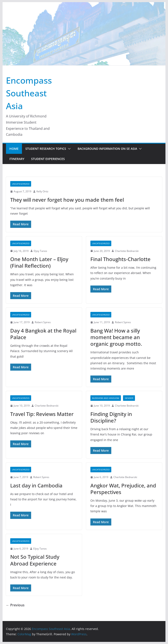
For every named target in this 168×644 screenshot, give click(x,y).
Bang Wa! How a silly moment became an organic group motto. (116, 337)
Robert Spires (43, 322)
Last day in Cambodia (36, 485)
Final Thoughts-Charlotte (120, 259)
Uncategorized (21, 184)
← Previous (15, 605)
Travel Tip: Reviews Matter (42, 414)
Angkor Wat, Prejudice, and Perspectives (123, 489)
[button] (68, 149)
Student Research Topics (46, 149)
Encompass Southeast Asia (29, 93)
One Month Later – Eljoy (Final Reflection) (39, 262)
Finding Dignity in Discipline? (111, 417)
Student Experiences (48, 159)
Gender (129, 398)
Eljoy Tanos (40, 251)
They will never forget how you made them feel (67, 200)
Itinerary (17, 159)
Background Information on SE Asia (107, 149)
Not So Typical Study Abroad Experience (35, 560)
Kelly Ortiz (42, 191)
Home (14, 149)
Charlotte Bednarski (127, 251)
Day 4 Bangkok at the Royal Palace (43, 334)
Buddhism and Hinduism (106, 398)
